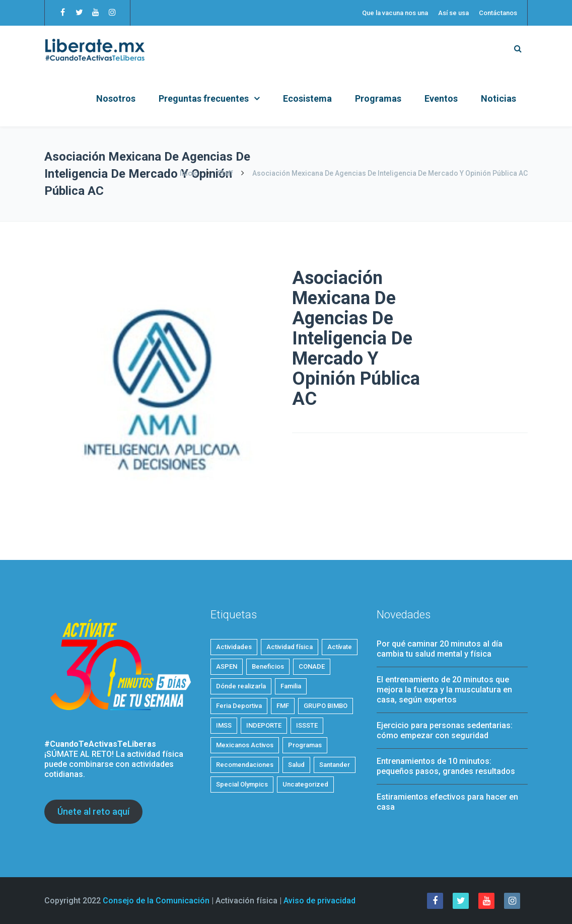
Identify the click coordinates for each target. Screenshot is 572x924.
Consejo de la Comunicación (156, 901)
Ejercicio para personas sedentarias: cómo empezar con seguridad (445, 730)
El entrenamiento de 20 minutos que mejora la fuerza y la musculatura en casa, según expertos (444, 690)
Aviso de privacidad (319, 901)
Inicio (190, 173)
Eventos (441, 98)
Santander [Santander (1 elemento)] (335, 765)
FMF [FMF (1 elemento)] (283, 706)
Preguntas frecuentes (204, 98)
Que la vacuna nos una (395, 13)
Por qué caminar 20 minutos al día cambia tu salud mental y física (440, 649)
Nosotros (116, 98)
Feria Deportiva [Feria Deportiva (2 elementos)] (239, 706)
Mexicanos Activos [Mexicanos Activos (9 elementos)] (245, 745)
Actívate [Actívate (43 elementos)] (340, 647)
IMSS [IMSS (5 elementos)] (224, 725)
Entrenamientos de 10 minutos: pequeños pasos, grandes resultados (446, 766)
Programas (378, 98)
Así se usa (453, 13)
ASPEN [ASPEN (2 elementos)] (227, 666)
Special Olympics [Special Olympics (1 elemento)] (242, 784)
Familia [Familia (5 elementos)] (291, 686)
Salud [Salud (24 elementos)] (296, 765)
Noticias (498, 98)
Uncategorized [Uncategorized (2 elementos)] (305, 784)
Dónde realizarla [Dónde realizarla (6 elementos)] (241, 686)
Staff (225, 173)
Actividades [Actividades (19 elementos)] (234, 647)
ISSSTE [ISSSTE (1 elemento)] (307, 725)
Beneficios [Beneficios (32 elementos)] (268, 666)
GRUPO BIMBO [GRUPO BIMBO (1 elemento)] (326, 706)
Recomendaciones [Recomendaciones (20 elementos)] (245, 765)
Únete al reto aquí (93, 811)
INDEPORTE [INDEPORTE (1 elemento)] (264, 725)
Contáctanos (498, 13)
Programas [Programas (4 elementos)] (305, 745)
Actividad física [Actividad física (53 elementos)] (290, 647)
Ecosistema (307, 98)
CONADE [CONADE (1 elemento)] (312, 666)
